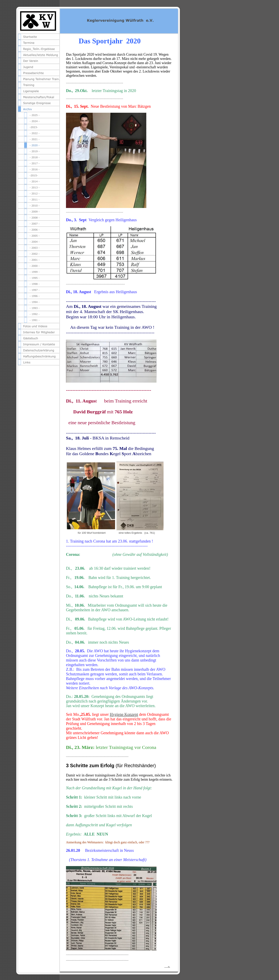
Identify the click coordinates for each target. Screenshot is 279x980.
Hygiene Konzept (124, 714)
